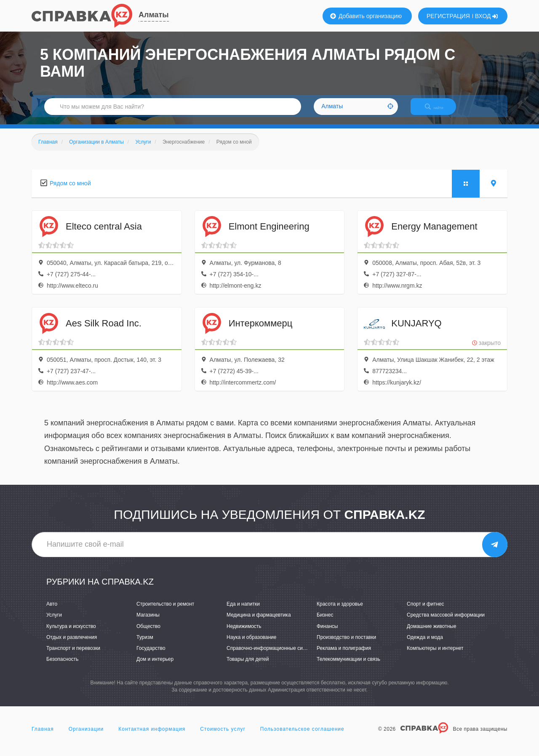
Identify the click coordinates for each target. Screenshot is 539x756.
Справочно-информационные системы (272, 655)
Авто (52, 612)
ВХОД (487, 16)
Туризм (145, 644)
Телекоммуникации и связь (348, 666)
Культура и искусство (71, 633)
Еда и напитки (243, 612)
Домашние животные (432, 633)
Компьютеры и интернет (435, 655)
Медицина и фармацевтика (259, 622)
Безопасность (63, 666)
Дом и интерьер (155, 666)
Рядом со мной (70, 190)
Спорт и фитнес (426, 612)
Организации (86, 737)
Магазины (148, 622)
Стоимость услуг (223, 737)
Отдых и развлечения (72, 644)
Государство (151, 655)
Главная (43, 737)
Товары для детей (248, 666)
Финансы (327, 633)
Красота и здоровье (340, 612)
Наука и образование (251, 644)
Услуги (54, 622)
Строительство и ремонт (165, 612)
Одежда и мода (425, 644)
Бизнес (325, 622)
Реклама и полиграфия (344, 655)
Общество (148, 633)
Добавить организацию (366, 16)
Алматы (154, 15)
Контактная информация (152, 737)
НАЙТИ (440, 111)
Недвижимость (244, 633)
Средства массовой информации (446, 622)
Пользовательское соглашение (302, 737)
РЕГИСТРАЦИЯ (448, 16)
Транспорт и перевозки (73, 655)
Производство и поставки (346, 644)
